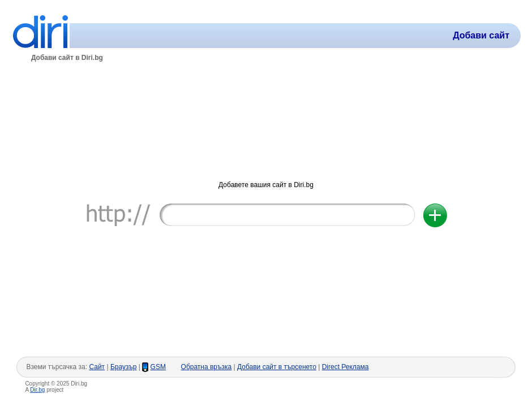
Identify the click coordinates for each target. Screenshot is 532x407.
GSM (158, 367)
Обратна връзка (207, 367)
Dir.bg (37, 390)
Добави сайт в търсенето (277, 367)
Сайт (97, 367)
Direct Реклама (346, 367)
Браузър (124, 367)
